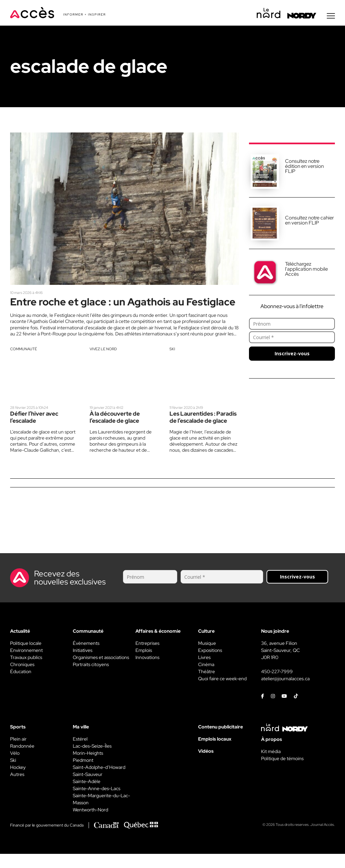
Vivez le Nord (103, 363)
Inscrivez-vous (292, 354)
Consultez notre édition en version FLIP (304, 167)
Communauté (24, 363)
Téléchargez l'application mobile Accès (306, 270)
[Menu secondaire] (331, 17)
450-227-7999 (277, 686)
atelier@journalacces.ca (285, 693)
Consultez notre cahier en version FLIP (309, 221)
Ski (172, 363)
